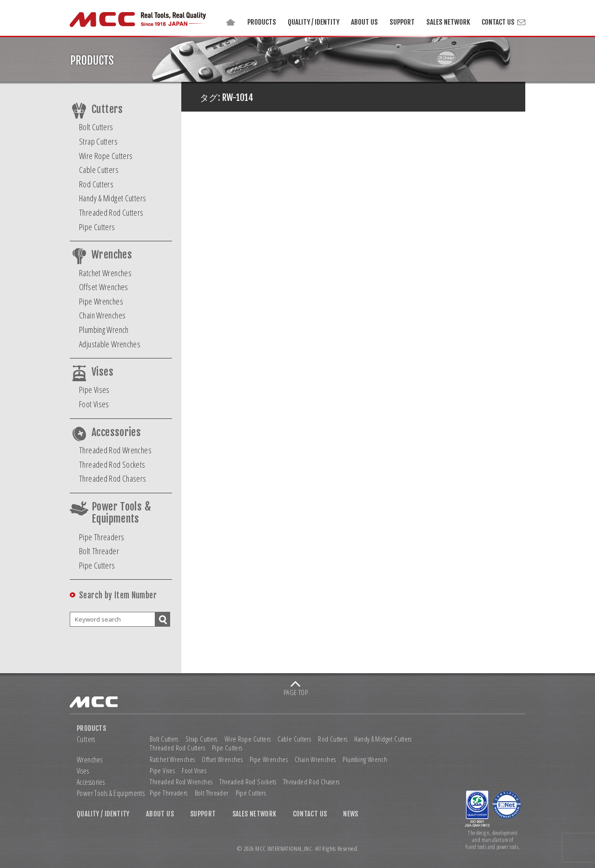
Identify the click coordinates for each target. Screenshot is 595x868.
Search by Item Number (118, 595)
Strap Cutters (98, 141)
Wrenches (112, 255)
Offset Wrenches (104, 287)
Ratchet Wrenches (105, 273)
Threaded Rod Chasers (113, 478)
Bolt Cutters (96, 127)
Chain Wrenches (102, 315)
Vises (102, 372)
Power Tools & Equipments (121, 513)
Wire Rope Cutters (106, 156)
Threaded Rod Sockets (112, 464)
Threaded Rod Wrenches (115, 450)
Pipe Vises (94, 390)
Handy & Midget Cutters (112, 198)
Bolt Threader (99, 551)
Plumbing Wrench (104, 330)
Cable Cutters (99, 170)
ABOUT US (364, 22)
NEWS (351, 814)
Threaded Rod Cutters (111, 212)
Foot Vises (94, 404)
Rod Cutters (96, 184)
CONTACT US (498, 22)
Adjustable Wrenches (110, 344)
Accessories (116, 432)
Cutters (107, 109)
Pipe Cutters (97, 227)
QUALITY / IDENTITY (314, 22)
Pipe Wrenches (101, 301)
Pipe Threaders (102, 537)
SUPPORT (402, 22)
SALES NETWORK (448, 22)
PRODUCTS (262, 22)
